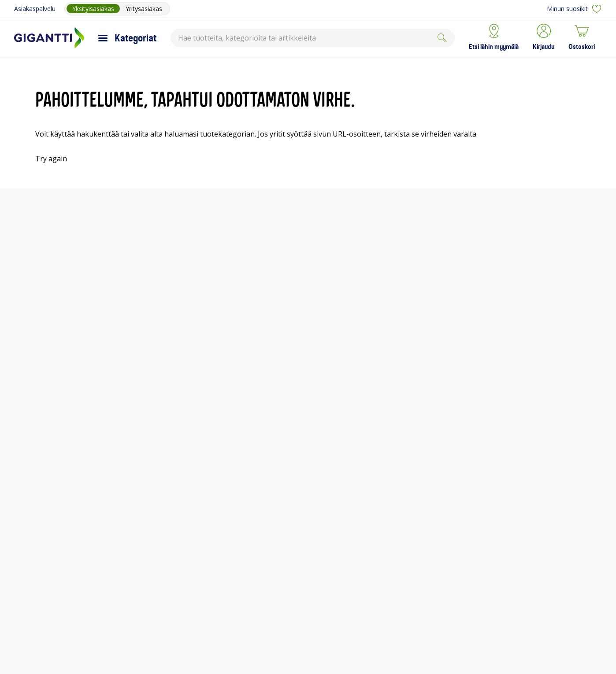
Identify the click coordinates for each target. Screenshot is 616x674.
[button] (544, 38)
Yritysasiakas (144, 9)
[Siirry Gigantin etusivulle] (49, 38)
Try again (51, 159)
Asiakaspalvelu (35, 9)
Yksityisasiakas (93, 9)
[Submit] (442, 38)
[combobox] (313, 38)
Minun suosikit (574, 9)
